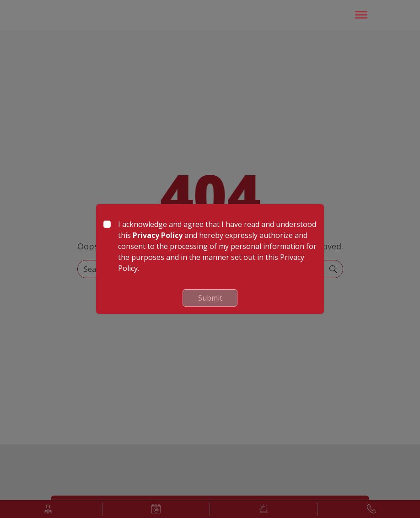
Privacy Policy (158, 235)
